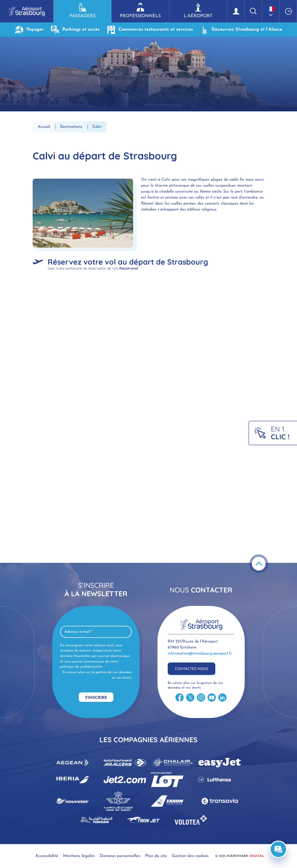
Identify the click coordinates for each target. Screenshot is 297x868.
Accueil (44, 127)
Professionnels (140, 11)
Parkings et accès (75, 30)
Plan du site (156, 856)
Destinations (71, 127)
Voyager (29, 30)
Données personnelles (120, 856)
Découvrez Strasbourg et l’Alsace (241, 30)
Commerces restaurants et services (150, 30)
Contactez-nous (191, 669)
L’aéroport (198, 11)
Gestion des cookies (190, 856)
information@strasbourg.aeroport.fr (200, 653)
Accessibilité (47, 856)
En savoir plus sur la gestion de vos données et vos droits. (97, 675)
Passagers (82, 11)
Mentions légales (79, 856)
